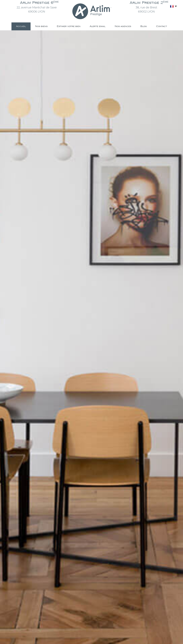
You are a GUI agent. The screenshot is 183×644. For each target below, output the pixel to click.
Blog (144, 26)
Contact (162, 26)
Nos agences (123, 26)
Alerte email (98, 26)
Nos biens (41, 26)
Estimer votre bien (69, 26)
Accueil (21, 26)
